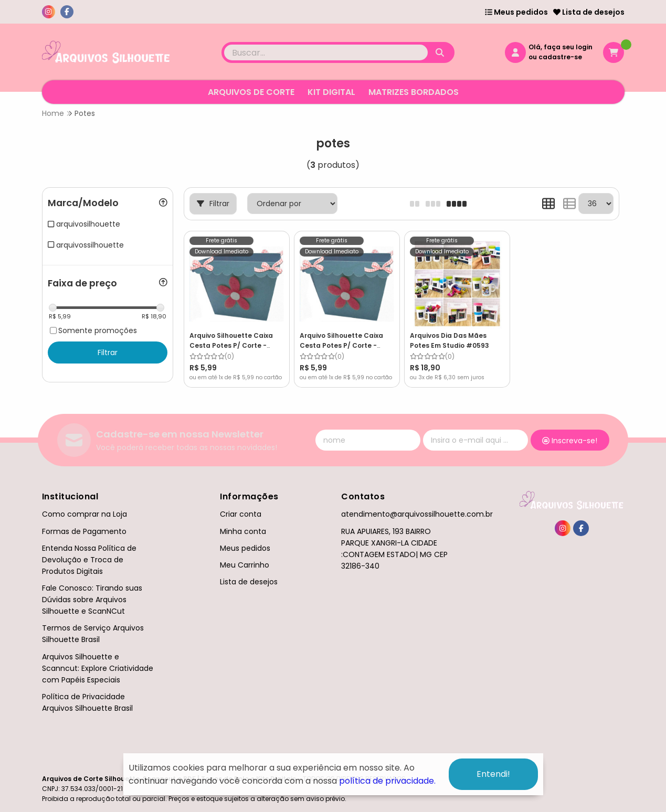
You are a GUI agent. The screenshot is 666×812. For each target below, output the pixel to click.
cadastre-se (560, 57)
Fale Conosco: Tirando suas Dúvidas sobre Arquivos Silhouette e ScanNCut (92, 600)
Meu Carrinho (245, 565)
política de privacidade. (387, 781)
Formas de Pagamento (84, 531)
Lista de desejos (589, 12)
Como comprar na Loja (84, 514)
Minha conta (243, 531)
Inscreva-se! (570, 441)
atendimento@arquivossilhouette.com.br (417, 514)
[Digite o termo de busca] (326, 52)
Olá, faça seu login (561, 47)
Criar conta (241, 514)
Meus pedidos (516, 12)
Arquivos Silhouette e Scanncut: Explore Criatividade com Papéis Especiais (98, 668)
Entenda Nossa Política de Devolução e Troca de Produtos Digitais (89, 560)
